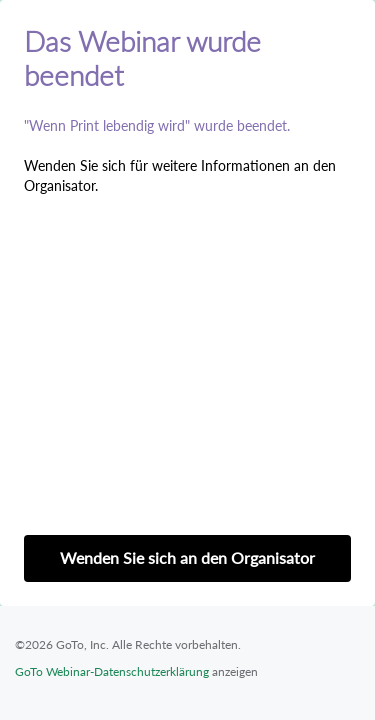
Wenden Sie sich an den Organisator (187, 557)
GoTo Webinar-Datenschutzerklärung (112, 671)
